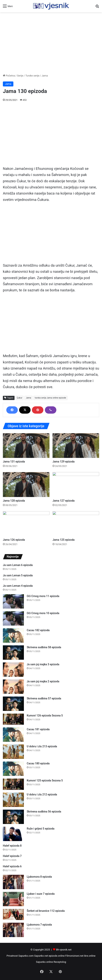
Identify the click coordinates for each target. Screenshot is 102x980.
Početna (9, 76)
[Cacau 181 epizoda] (13, 735)
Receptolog (60, 962)
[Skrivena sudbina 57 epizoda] (13, 704)
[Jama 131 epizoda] (26, 446)
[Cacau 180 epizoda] (13, 769)
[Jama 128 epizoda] (26, 485)
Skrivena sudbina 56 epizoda (44, 812)
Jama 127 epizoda (64, 501)
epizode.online (57, 956)
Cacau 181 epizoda (38, 729)
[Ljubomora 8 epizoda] (13, 882)
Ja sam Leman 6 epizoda (18, 565)
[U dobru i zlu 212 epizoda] (13, 800)
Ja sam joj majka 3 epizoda (43, 664)
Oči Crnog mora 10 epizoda (43, 613)
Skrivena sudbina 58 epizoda (44, 647)
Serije (20, 76)
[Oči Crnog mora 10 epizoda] (13, 618)
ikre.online (90, 956)
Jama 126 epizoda (14, 540)
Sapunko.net (41, 956)
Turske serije (32, 76)
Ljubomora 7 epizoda (39, 925)
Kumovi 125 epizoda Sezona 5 (45, 780)
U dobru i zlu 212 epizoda (42, 794)
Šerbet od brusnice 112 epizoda (46, 911)
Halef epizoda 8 (12, 846)
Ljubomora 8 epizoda (39, 877)
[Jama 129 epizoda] (76, 446)
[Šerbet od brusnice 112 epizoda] (13, 915)
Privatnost (12, 956)
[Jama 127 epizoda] (76, 485)
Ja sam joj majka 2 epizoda (43, 681)
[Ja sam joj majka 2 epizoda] (13, 687)
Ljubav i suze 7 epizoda (41, 894)
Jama (45, 76)
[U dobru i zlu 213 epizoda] (13, 752)
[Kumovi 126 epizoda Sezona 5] (13, 719)
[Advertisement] (51, 43)
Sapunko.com (26, 956)
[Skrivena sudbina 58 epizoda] (13, 653)
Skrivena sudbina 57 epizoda (44, 698)
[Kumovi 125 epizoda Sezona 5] (13, 784)
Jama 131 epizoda (14, 462)
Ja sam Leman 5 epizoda (18, 575)
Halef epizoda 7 (12, 856)
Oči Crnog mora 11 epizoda (43, 596)
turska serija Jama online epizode (50, 398)
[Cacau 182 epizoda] (13, 635)
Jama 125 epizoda (64, 540)
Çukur (20, 398)
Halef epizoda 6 (12, 866)
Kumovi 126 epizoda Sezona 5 (45, 715)
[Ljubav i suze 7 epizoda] (13, 899)
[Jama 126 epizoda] (26, 524)
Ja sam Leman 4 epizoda (18, 586)
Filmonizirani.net (74, 956)
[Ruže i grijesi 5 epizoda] (13, 834)
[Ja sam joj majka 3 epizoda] (13, 670)
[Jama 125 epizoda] (76, 524)
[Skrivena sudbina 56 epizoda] (13, 817)
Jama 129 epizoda (64, 462)
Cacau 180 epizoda (38, 763)
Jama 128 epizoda (14, 501)
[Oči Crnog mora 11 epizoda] (13, 601)
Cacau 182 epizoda (38, 630)
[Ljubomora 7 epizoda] (13, 930)
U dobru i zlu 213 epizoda (42, 746)
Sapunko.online (44, 962)
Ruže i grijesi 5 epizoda (41, 829)
